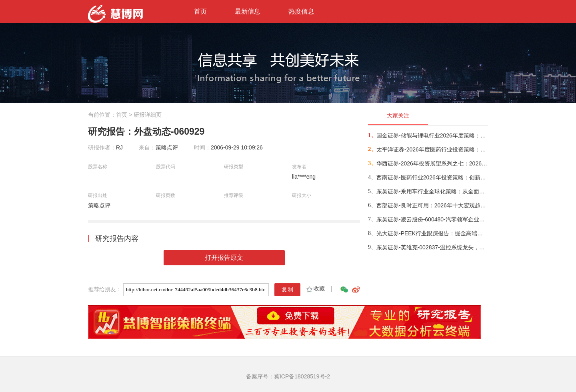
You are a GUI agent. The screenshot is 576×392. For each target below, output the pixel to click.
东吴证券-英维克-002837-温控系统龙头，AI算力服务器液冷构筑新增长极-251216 (432, 247)
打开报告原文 (224, 258)
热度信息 (301, 11)
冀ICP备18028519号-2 (302, 376)
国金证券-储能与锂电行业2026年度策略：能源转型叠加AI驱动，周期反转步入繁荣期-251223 (432, 135)
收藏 (315, 289)
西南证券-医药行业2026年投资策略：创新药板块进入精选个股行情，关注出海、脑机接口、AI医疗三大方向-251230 (432, 177)
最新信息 (248, 11)
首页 (200, 11)
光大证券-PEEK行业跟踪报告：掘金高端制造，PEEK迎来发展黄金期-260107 (432, 233)
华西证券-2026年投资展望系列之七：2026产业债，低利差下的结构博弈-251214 (432, 163)
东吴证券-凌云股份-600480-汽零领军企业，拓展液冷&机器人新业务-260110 (432, 219)
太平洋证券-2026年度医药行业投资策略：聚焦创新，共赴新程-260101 (432, 149)
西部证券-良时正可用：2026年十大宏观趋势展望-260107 (432, 205)
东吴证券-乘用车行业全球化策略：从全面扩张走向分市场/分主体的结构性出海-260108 (432, 191)
